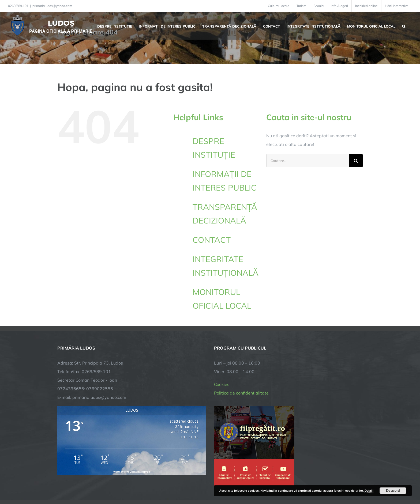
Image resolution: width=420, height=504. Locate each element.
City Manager (141, 483)
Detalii (369, 491)
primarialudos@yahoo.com (52, 6)
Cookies (222, 342)
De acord (393, 491)
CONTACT (212, 240)
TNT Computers (116, 483)
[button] (404, 26)
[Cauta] (356, 161)
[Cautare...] (308, 161)
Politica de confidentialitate (241, 351)
